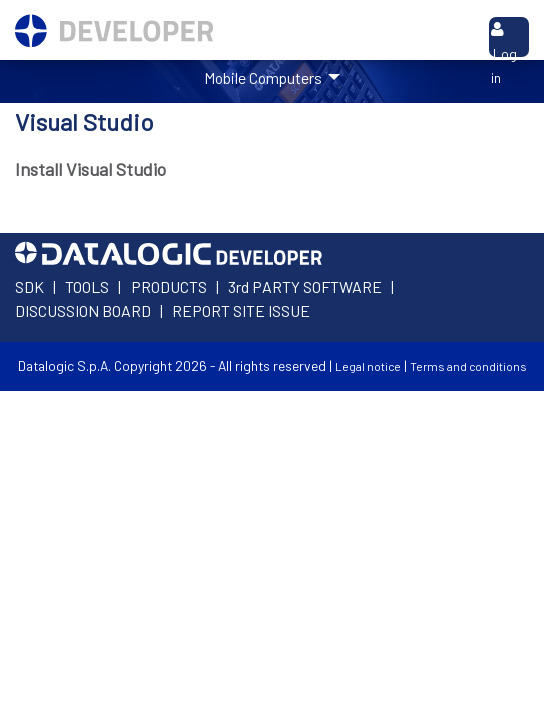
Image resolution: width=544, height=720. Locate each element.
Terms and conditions (468, 366)
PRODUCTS (169, 286)
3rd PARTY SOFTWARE (305, 286)
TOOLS (87, 286)
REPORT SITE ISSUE (241, 310)
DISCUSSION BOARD (83, 310)
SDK (29, 286)
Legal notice (368, 366)
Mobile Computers (264, 77)
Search (446, 34)
